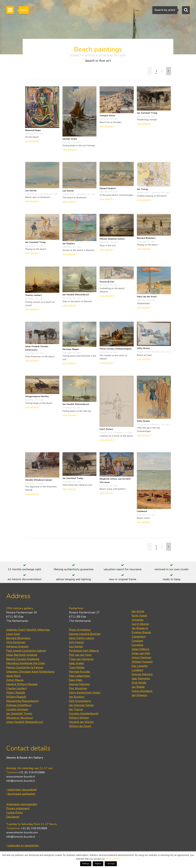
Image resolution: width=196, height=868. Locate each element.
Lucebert (138, 670)
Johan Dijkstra (140, 649)
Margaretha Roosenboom (22, 701)
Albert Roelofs (16, 693)
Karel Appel (139, 616)
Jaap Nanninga (141, 678)
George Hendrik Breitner (85, 634)
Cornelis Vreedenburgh (84, 714)
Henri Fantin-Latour (82, 638)
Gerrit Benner (140, 624)
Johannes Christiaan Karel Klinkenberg (30, 672)
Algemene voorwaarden (22, 804)
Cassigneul (139, 637)
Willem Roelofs (16, 697)
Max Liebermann (80, 676)
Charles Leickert (17, 688)
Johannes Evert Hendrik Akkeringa (28, 630)
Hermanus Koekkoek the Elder (26, 663)
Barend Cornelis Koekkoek (23, 659)
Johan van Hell (141, 653)
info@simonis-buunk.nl (21, 781)
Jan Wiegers (139, 695)
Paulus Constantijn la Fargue (25, 667)
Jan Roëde (138, 687)
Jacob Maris (13, 676)
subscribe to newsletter (22, 845)
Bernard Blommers (18, 638)
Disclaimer (13, 817)
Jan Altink (138, 611)
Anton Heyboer (142, 657)
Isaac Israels (76, 663)
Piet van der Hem (80, 655)
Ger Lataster (140, 666)
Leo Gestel (76, 646)
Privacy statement (18, 808)
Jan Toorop (76, 709)
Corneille (137, 645)
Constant (137, 641)
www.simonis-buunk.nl (21, 777)
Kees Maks (76, 680)
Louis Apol (13, 634)
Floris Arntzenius (80, 630)
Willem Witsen (79, 718)
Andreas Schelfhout (19, 705)
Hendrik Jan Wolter (81, 722)
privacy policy (113, 859)
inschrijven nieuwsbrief (21, 790)
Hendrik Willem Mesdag (22, 684)
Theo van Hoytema (81, 659)
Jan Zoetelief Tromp (19, 714)
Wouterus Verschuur (20, 718)
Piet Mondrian (78, 688)
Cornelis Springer (17, 709)
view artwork (32, 141)
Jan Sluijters (77, 697)
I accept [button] (111, 864)
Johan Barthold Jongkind (22, 655)
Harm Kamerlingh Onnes (85, 693)
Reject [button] (98, 864)
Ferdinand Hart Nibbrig (84, 651)
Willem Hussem (142, 662)
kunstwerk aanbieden (21, 794)
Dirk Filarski (76, 642)
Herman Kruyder (80, 672)
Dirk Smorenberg (80, 701)
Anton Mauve (15, 680)
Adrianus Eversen (17, 646)
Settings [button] (86, 864)
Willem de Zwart (80, 726)
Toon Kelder (77, 667)
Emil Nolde (139, 683)
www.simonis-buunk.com (22, 832)
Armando (138, 620)
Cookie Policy (15, 813)
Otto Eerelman (16, 642)
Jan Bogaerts (140, 628)
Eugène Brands (141, 632)
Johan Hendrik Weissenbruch (25, 722)
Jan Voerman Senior (81, 705)
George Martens (79, 684)
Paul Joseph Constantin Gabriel (26, 651)
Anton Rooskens (142, 691)
